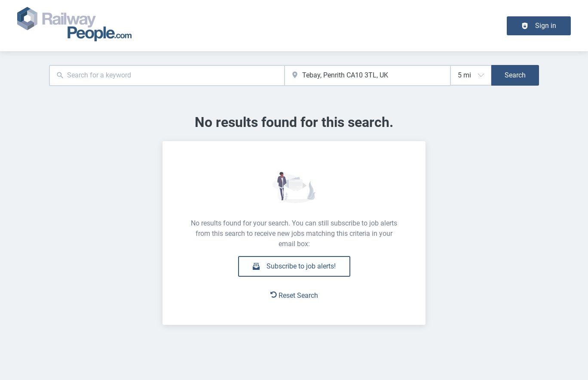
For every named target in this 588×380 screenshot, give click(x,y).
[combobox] (167, 76)
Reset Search (294, 295)
